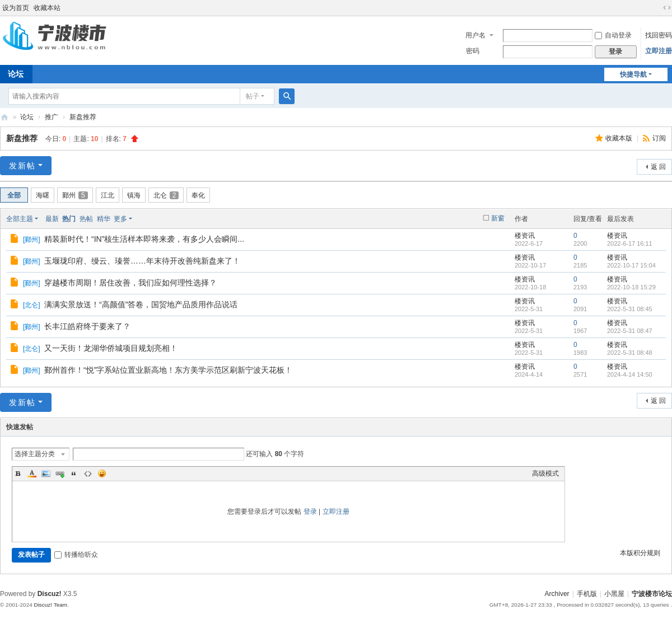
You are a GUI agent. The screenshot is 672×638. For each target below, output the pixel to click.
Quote (74, 473)
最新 (52, 219)
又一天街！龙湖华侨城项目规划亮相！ (111, 348)
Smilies (102, 473)
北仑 (166, 195)
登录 (310, 512)
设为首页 (16, 8)
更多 (120, 219)
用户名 (475, 35)
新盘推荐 (83, 117)
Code (88, 473)
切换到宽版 (667, 8)
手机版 (587, 594)
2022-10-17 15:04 (631, 265)
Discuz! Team (50, 605)
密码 (473, 51)
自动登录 (613, 35)
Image (46, 473)
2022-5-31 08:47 (630, 331)
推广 (52, 117)
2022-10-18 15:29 (631, 287)
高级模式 (545, 473)
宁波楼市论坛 (4, 117)
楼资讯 (525, 236)
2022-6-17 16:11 (630, 243)
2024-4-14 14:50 (630, 374)
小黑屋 (614, 594)
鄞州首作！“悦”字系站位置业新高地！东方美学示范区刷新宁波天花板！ (168, 370)
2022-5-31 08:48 (630, 353)
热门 (69, 219)
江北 (108, 195)
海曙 (43, 195)
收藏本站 (47, 8)
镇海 (134, 195)
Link (60, 473)
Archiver (557, 594)
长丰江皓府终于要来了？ (87, 326)
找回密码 (659, 35)
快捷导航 (633, 74)
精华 (104, 219)
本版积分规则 (640, 553)
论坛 (27, 117)
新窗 (498, 218)
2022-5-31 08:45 (630, 309)
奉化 (198, 195)
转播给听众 (76, 555)
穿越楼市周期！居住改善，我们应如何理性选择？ (130, 283)
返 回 (658, 167)
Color (32, 473)
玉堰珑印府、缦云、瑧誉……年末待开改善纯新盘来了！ (142, 261)
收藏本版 (620, 138)
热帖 (86, 219)
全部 (14, 195)
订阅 (659, 138)
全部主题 (20, 219)
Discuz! (50, 594)
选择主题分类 (35, 454)
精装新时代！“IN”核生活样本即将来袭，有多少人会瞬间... (144, 239)
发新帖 (22, 166)
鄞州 (75, 195)
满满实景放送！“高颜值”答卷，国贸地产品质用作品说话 (141, 304)
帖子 (253, 96)
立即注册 (659, 51)
